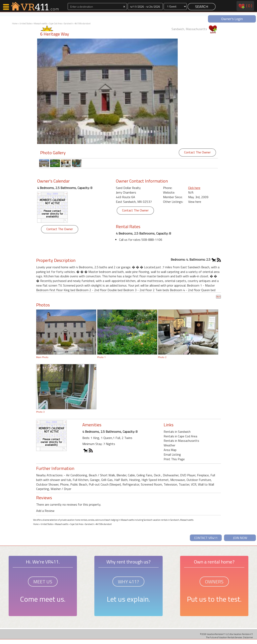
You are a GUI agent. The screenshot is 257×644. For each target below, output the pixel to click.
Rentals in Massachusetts (181, 441)
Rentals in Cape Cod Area (180, 436)
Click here (194, 188)
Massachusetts (40, 23)
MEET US (43, 582)
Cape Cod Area (55, 23)
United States (26, 23)
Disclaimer (248, 637)
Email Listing (172, 454)
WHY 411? (128, 582)
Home (15, 23)
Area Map (170, 450)
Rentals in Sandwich (177, 432)
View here (195, 202)
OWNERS (214, 582)
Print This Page (174, 459)
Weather (169, 445)
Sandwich (68, 23)
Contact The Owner (197, 152)
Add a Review (45, 511)
